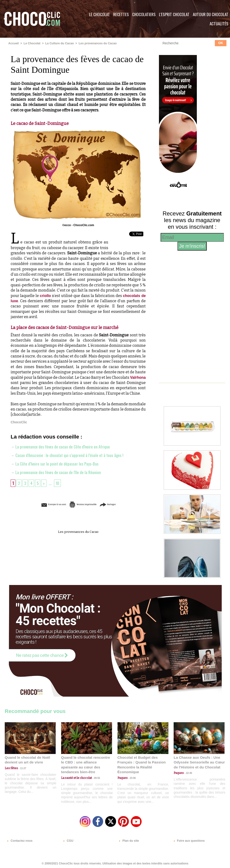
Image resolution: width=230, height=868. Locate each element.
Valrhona (19, 382)
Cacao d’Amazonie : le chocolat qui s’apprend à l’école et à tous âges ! (68, 460)
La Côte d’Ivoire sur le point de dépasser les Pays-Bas (55, 469)
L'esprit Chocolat (174, 14)
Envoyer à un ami (42, 509)
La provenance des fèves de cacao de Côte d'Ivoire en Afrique (62, 452)
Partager (122, 509)
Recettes (121, 14)
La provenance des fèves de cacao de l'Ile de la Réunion (57, 477)
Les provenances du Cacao (95, 43)
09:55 (94, 772)
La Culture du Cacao (58, 43)
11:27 (21, 768)
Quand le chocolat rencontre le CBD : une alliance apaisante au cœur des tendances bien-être (86, 762)
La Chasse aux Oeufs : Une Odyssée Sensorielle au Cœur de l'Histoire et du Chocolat (197, 762)
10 (59, 488)
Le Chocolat (99, 14)
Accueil (13, 43)
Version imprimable (86, 509)
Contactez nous (19, 839)
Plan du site (128, 839)
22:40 (187, 772)
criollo (45, 295)
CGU (68, 839)
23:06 (131, 777)
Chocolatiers (144, 14)
